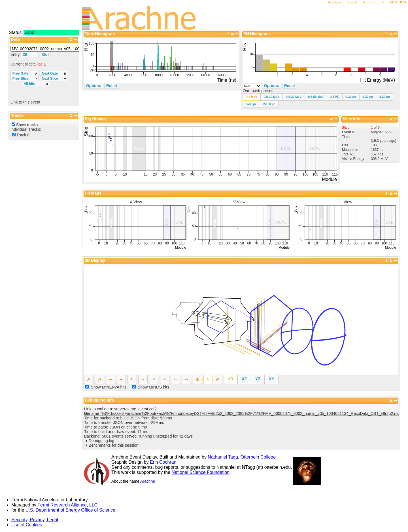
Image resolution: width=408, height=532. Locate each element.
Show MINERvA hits (109, 387)
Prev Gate (25, 73)
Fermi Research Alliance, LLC (68, 505)
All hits (36, 84)
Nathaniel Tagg (223, 457)
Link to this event (25, 102)
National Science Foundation (201, 472)
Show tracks (27, 125)
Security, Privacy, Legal (35, 520)
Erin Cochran (163, 462)
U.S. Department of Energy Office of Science (70, 510)
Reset (290, 86)
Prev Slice (25, 79)
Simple (352, 2)
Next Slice (54, 79)
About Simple (374, 2)
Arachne (334, 2)
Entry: (16, 54)
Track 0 (23, 135)
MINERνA (398, 2)
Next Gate (54, 73)
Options (272, 86)
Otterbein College (258, 457)
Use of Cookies (27, 525)
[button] (252, 97)
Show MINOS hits (153, 387)
